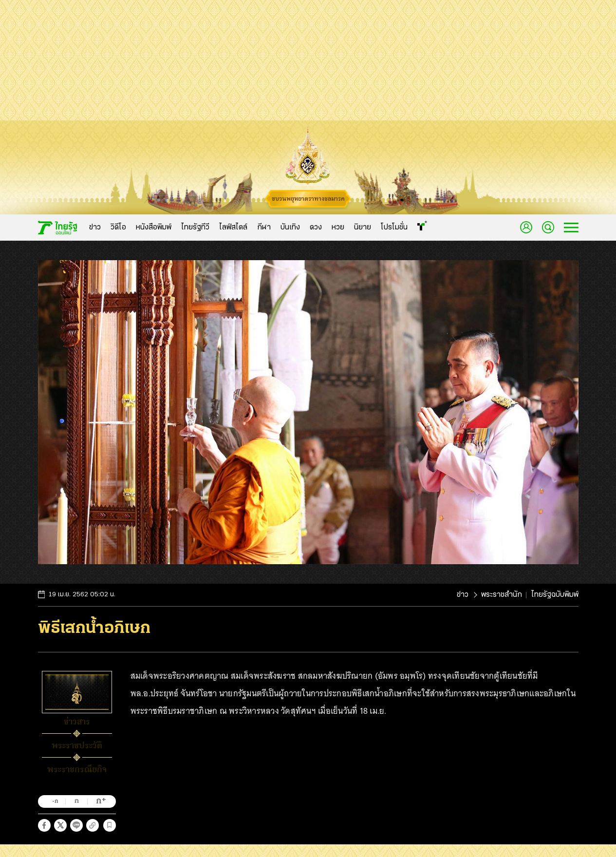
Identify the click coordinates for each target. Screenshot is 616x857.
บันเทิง (290, 228)
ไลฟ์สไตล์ (233, 228)
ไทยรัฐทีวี (195, 228)
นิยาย (363, 228)
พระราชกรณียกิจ (77, 769)
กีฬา (264, 228)
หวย (338, 228)
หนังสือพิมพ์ (154, 228)
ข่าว (95, 228)
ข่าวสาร (77, 722)
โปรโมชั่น (394, 228)
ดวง (316, 228)
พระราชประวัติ (77, 745)
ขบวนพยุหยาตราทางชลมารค (308, 199)
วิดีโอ (118, 228)
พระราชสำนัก (502, 595)
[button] (44, 825)
